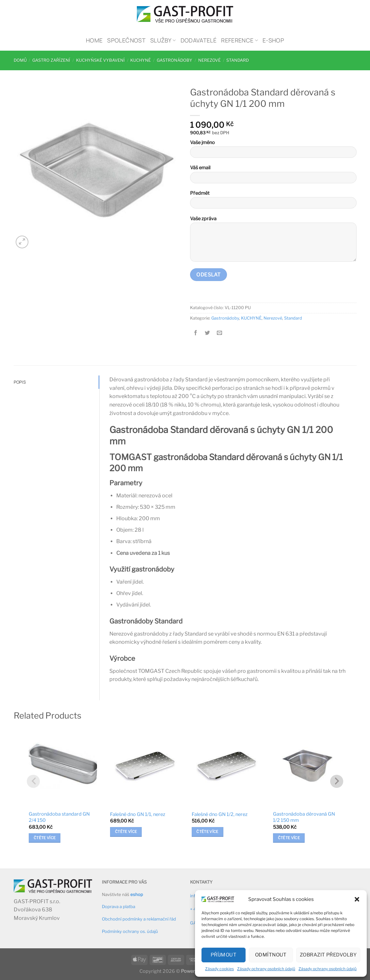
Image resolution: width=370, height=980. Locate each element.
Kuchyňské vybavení (100, 60)
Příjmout (224, 955)
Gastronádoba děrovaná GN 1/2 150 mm (304, 817)
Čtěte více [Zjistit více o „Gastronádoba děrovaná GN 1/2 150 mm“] (289, 838)
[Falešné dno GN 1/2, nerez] (226, 766)
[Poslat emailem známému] (219, 333)
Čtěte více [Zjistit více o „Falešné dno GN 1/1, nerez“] (126, 832)
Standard (238, 60)
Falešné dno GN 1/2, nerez (220, 814)
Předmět (273, 202)
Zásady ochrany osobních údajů (266, 969)
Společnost (126, 40)
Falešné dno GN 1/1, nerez (138, 814)
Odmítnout (271, 955)
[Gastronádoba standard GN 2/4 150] (63, 766)
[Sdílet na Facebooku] (196, 333)
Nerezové (209, 60)
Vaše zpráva (273, 241)
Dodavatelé (199, 40)
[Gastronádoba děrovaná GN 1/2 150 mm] (307, 766)
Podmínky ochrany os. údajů (130, 931)
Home (94, 40)
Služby (163, 40)
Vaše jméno (273, 151)
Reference (240, 40)
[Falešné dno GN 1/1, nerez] (144, 766)
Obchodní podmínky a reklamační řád (139, 919)
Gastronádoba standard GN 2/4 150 (59, 817)
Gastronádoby (175, 60)
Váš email (273, 176)
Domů (20, 60)
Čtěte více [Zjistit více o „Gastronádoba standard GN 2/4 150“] (45, 838)
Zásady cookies (219, 969)
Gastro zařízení (51, 60)
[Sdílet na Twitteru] (208, 333)
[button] (357, 899)
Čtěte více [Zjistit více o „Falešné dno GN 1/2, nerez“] (207, 832)
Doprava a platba (119, 906)
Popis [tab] (20, 382)
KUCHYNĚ (141, 60)
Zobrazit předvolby (328, 955)
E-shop (273, 40)
